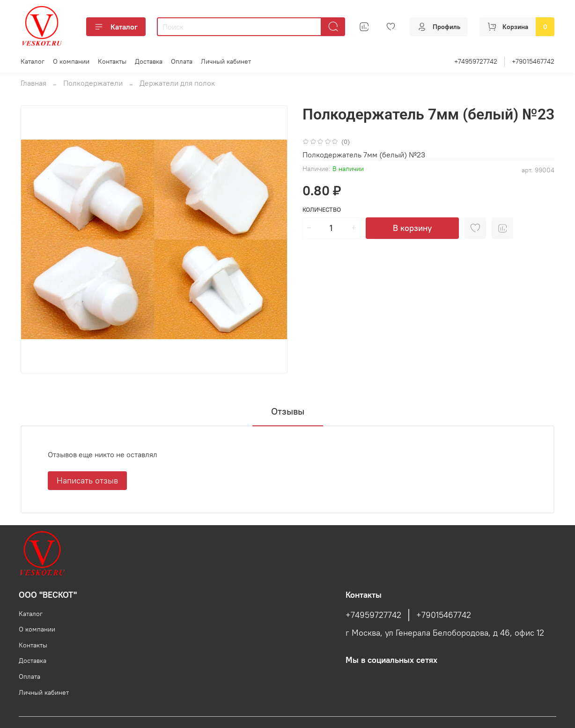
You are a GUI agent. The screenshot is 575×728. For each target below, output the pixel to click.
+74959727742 (476, 61)
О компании (71, 61)
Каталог (116, 27)
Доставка (149, 61)
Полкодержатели (93, 83)
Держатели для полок (177, 83)
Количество (322, 210)
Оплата (182, 61)
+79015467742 (533, 61)
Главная (33, 83)
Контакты (112, 61)
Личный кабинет (226, 61)
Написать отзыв (87, 480)
